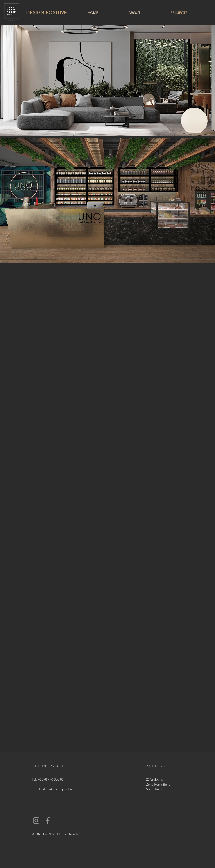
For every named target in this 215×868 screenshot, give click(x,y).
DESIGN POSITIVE (47, 13)
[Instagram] (36, 820)
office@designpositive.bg (60, 789)
